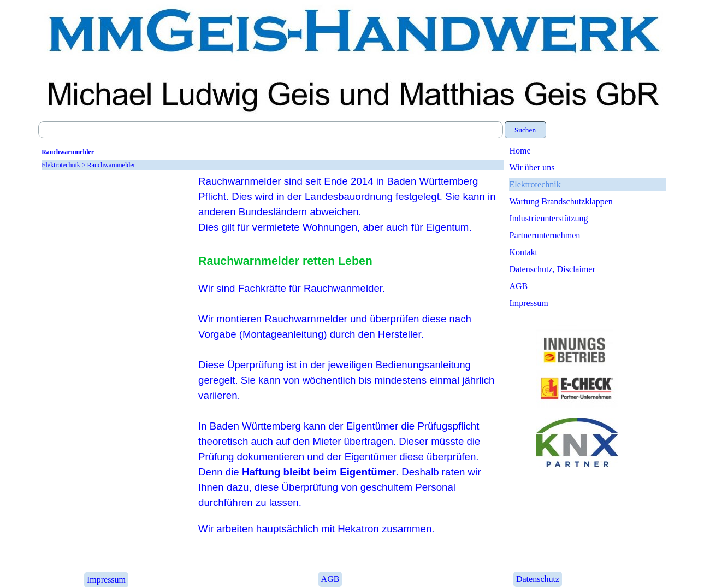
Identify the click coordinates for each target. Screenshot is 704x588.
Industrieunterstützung (549, 218)
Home (520, 151)
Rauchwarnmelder (111, 165)
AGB (519, 286)
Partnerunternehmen (545, 235)
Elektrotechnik (535, 184)
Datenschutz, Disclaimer (552, 269)
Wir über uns (532, 167)
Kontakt (524, 252)
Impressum (529, 303)
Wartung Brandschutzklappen (561, 201)
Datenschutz (538, 579)
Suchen (525, 130)
